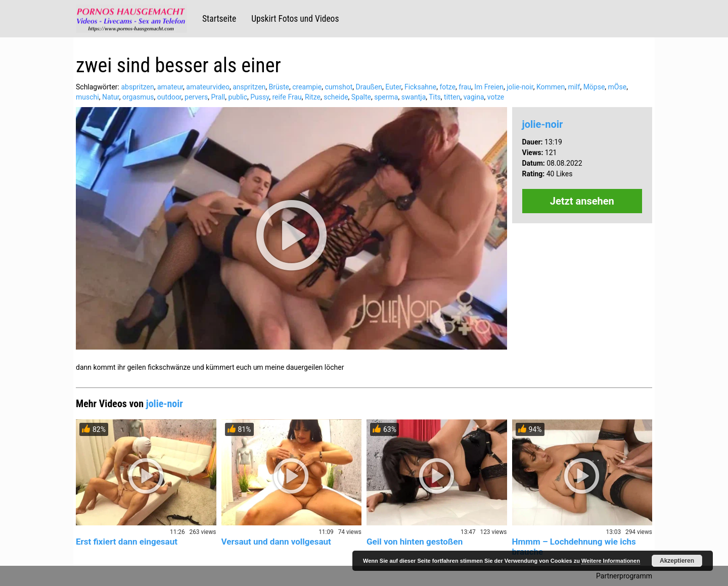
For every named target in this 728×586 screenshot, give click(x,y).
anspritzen (249, 87)
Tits (435, 97)
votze (496, 97)
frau (465, 87)
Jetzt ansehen (582, 201)
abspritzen (137, 87)
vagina (474, 97)
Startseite (219, 19)
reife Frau (287, 97)
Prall (218, 97)
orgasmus (138, 97)
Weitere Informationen (611, 561)
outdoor (169, 97)
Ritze (313, 97)
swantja (414, 97)
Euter (393, 87)
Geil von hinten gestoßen (415, 542)
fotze (447, 87)
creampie (307, 87)
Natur (111, 97)
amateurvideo (208, 87)
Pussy (260, 97)
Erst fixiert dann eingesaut (127, 542)
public (238, 97)
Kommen (551, 87)
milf (574, 87)
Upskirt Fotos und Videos (295, 19)
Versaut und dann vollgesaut (276, 542)
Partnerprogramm (624, 576)
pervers (196, 97)
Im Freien (489, 87)
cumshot (338, 87)
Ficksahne (420, 87)
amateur (170, 87)
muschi (87, 97)
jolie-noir (520, 87)
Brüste (279, 87)
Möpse (594, 87)
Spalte (361, 97)
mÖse (618, 87)
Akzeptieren (677, 561)
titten (452, 97)
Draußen (369, 87)
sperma (386, 97)
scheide (336, 97)
